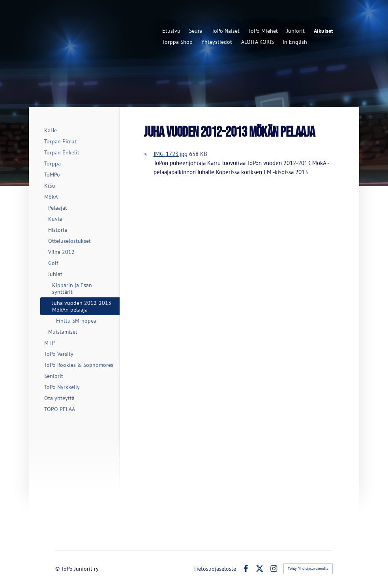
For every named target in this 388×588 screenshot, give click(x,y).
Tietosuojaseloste (215, 569)
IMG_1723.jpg (171, 154)
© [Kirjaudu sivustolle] (58, 569)
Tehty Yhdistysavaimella (308, 568)
